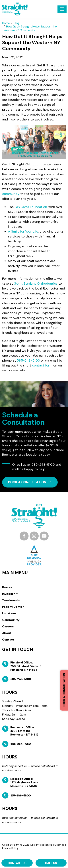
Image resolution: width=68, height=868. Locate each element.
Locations (9, 613)
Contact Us (17, 863)
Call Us (51, 863)
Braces (7, 587)
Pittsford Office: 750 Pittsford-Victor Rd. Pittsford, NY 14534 (27, 666)
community (11, 194)
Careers (8, 626)
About (7, 633)
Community (11, 620)
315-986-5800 (21, 796)
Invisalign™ (10, 594)
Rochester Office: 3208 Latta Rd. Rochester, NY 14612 (24, 731)
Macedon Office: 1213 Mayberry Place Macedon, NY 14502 (24, 782)
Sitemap (59, 845)
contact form (42, 365)
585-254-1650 (21, 744)
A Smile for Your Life (23, 231)
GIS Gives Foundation (31, 207)
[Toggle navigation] (62, 9)
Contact (8, 640)
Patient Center (13, 607)
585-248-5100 (28, 360)
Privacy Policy (10, 848)
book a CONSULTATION (30, 482)
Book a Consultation (64, 690)
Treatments (11, 600)
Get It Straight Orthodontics (36, 284)
